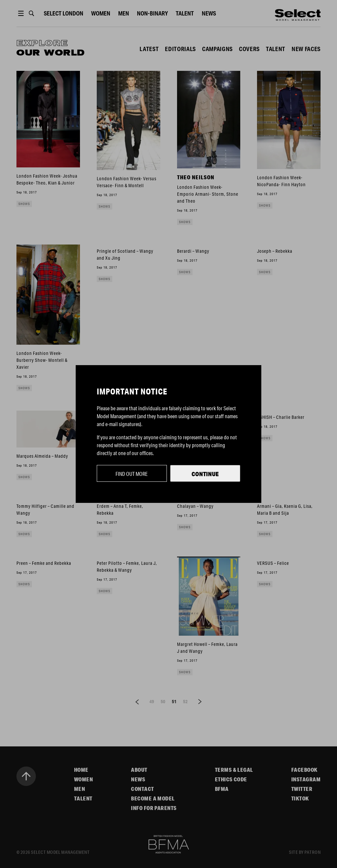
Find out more (132, 474)
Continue (205, 474)
